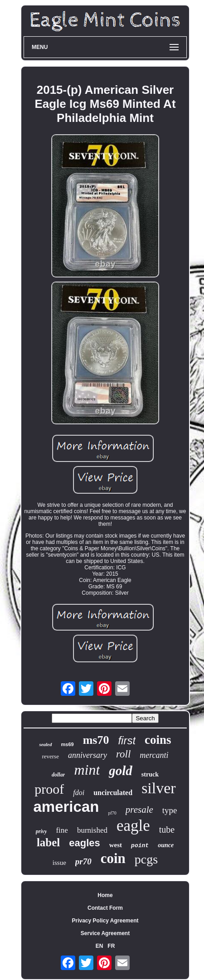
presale (139, 810)
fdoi (79, 793)
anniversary (87, 755)
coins (158, 740)
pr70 (83, 861)
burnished (92, 830)
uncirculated (113, 793)
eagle (133, 826)
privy (41, 831)
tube (167, 830)
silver (159, 788)
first (127, 740)
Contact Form (105, 908)
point (140, 846)
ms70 (96, 740)
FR (111, 946)
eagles (85, 843)
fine (62, 830)
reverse (50, 756)
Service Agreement (105, 933)
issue (59, 863)
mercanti (154, 755)
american (66, 807)
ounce (166, 845)
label (48, 842)
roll (123, 754)
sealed (45, 744)
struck (150, 774)
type (170, 810)
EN (100, 946)
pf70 (112, 813)
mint (87, 770)
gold (121, 771)
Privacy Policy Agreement (105, 921)
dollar (58, 775)
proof (49, 789)
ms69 (68, 744)
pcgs (146, 859)
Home (105, 895)
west (116, 845)
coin (113, 858)
